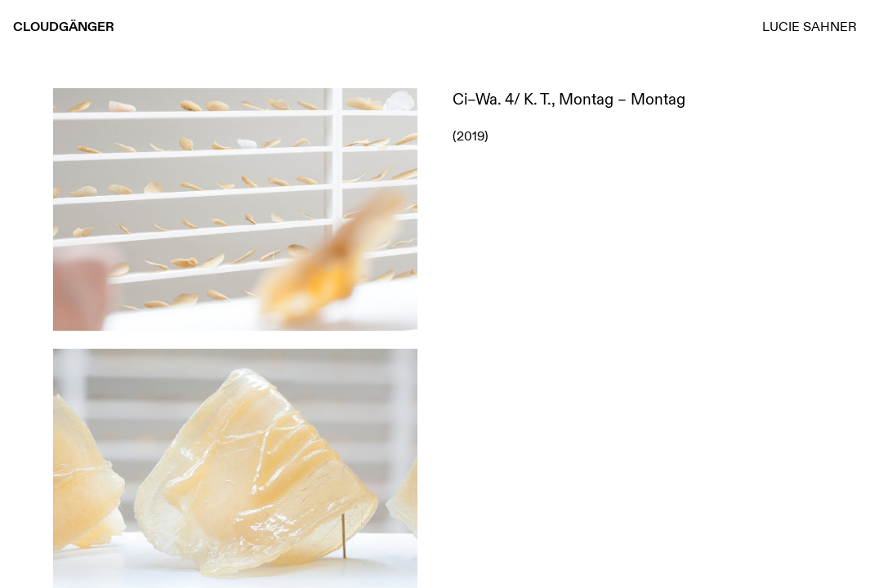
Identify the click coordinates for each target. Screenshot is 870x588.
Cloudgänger (64, 26)
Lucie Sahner (810, 26)
